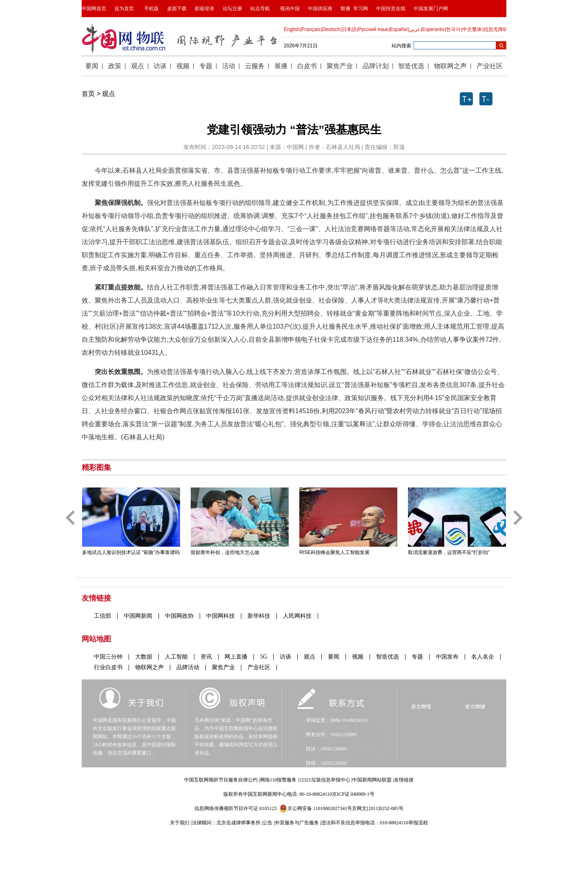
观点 (109, 94)
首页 (88, 94)
